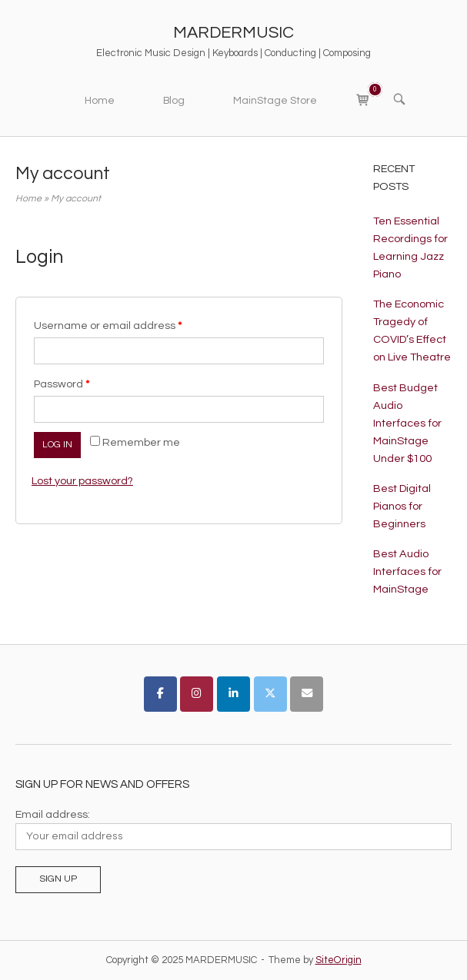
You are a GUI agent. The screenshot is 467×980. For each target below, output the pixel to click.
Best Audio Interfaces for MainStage (407, 571)
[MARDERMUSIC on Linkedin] (233, 694)
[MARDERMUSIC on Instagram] (197, 694)
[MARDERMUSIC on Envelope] (307, 694)
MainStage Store (275, 101)
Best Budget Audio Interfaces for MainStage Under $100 (407, 423)
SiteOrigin (339, 960)
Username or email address (108, 326)
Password (62, 384)
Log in (57, 445)
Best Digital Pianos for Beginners (402, 506)
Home (100, 101)
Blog (174, 101)
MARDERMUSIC (233, 33)
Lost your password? (82, 481)
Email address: (53, 814)
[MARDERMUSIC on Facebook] (160, 694)
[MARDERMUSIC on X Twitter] (270, 694)
